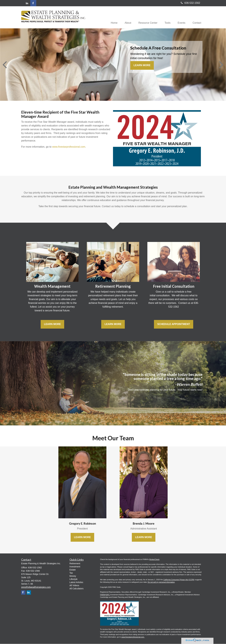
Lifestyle (74, 579)
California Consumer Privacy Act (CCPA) (179, 580)
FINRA (103, 595)
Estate (73, 570)
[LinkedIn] (27, 3)
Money (73, 576)
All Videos (74, 586)
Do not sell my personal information (161, 582)
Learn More (142, 66)
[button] (125, 17)
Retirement (75, 564)
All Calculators (77, 589)
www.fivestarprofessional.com (69, 147)
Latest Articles (76, 583)
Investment (75, 567)
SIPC (108, 595)
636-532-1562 (190, 3)
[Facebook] (33, 3)
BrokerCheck (154, 560)
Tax (71, 573)
